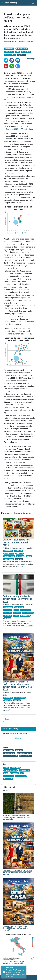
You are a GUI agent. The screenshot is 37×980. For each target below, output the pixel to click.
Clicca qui (18, 738)
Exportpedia (26, 141)
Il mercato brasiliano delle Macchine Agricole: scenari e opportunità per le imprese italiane (16, 817)
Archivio (6, 790)
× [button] (25, 968)
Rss (5, 721)
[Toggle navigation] (33, 3)
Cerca (6, 719)
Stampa (31, 59)
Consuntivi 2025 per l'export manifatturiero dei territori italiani (16, 542)
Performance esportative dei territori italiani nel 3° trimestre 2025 (16, 962)
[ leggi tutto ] (20, 566)
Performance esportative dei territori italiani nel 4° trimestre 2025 (18, 599)
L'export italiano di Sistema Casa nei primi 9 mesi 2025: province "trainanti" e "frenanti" (18, 928)
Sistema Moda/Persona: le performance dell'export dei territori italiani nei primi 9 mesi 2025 (18, 686)
